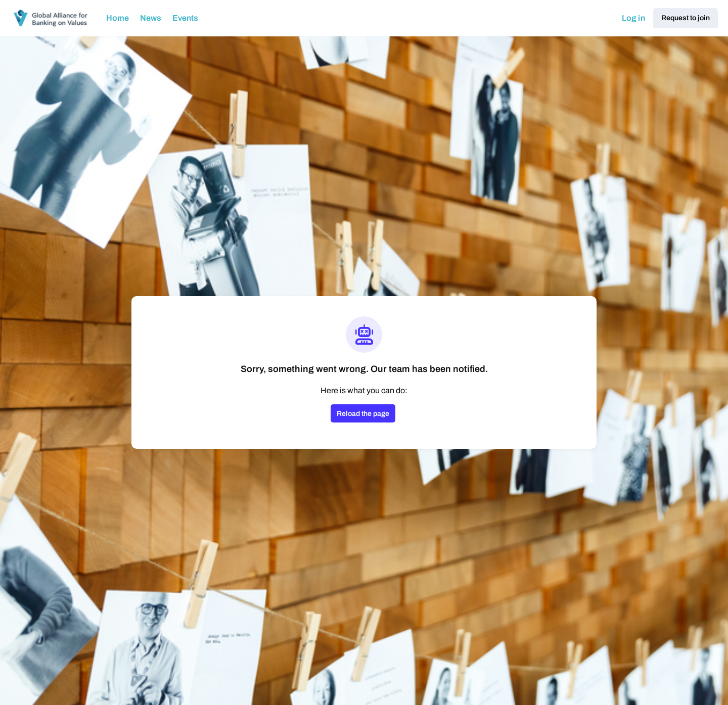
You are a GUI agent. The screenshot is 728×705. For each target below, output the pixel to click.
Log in (633, 18)
